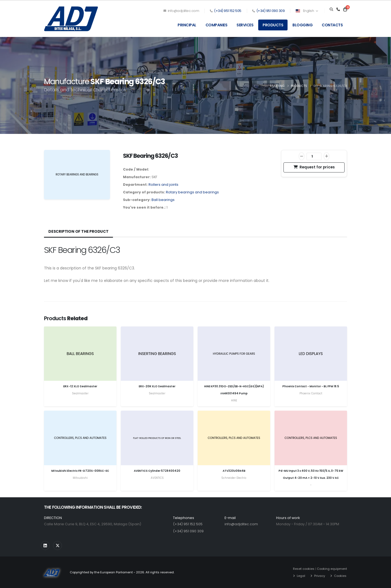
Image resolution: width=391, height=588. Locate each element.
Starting (277, 86)
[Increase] (327, 156)
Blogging (302, 25)
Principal (187, 25)
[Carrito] (345, 10)
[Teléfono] (338, 10)
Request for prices (314, 167)
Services (245, 25)
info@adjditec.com (181, 11)
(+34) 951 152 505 (228, 11)
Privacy (319, 576)
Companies (217, 25)
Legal (300, 576)
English (307, 11)
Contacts (332, 25)
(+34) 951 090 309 (271, 11)
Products (273, 25)
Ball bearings (163, 200)
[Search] (331, 10)
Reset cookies (303, 569)
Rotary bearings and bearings (192, 192)
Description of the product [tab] (78, 231)
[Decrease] (302, 156)
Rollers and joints (163, 185)
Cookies (339, 576)
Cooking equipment (332, 569)
